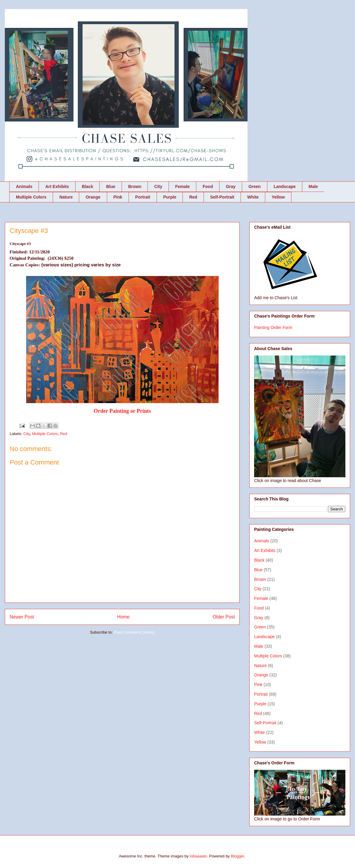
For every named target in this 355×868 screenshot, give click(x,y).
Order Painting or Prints (122, 411)
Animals (24, 186)
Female (182, 186)
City (158, 186)
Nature (66, 197)
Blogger (237, 856)
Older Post (224, 617)
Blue (111, 186)
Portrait (143, 197)
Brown (135, 186)
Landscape (285, 186)
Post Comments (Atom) (134, 632)
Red (193, 197)
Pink (118, 197)
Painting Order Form (273, 327)
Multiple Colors (31, 197)
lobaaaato (198, 856)
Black (87, 186)
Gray (231, 186)
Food (208, 186)
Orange (93, 197)
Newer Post (22, 617)
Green (254, 186)
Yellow (278, 197)
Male (313, 186)
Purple (170, 197)
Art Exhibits (57, 186)
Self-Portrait (222, 197)
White (253, 197)
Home (123, 617)
